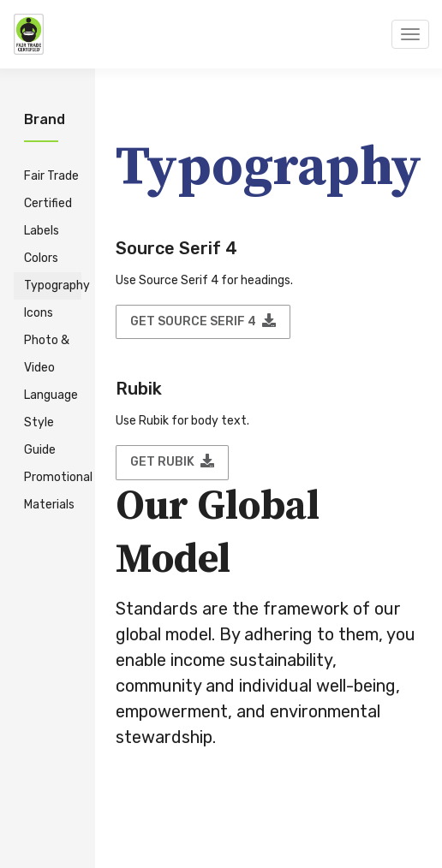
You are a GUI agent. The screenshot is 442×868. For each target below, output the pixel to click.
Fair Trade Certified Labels (51, 203)
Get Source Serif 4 (203, 321)
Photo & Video (47, 354)
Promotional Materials (53, 491)
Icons (39, 313)
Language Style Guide (51, 422)
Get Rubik (172, 461)
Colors (41, 258)
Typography (53, 285)
